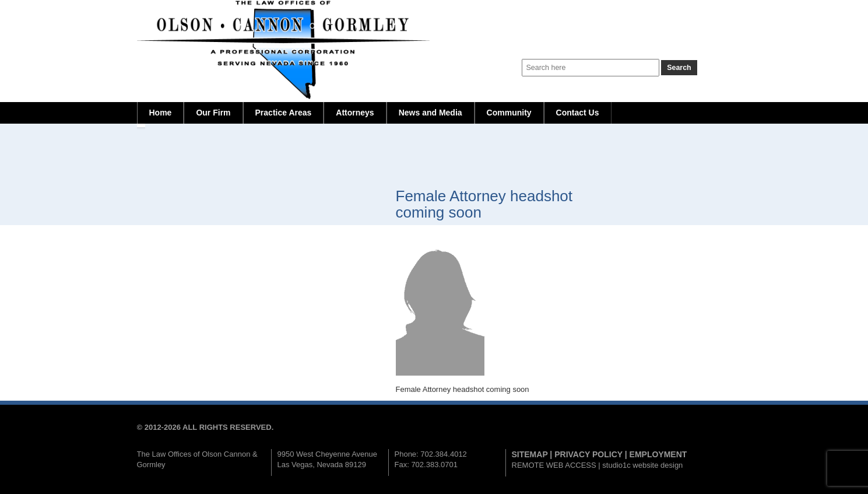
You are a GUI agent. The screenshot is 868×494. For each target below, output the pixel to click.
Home (161, 113)
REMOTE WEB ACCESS (554, 465)
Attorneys (355, 113)
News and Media (431, 113)
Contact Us (578, 113)
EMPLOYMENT (658, 454)
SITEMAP (530, 454)
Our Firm (213, 113)
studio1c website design (642, 465)
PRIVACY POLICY (588, 454)
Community (509, 113)
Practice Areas (284, 113)
